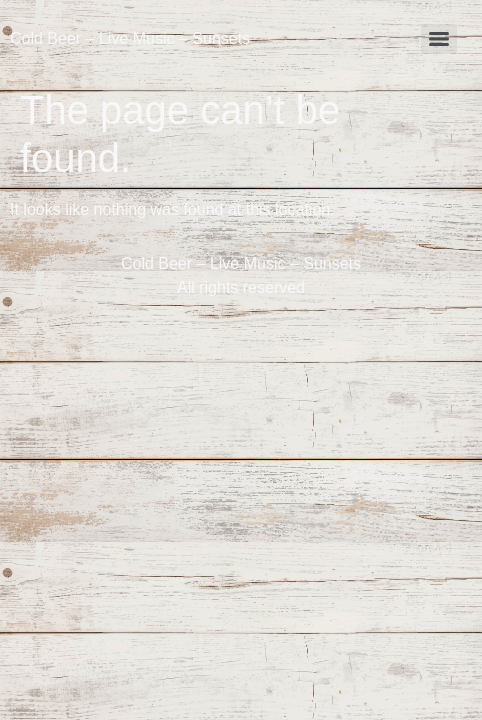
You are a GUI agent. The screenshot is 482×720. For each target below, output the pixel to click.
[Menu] (439, 39)
